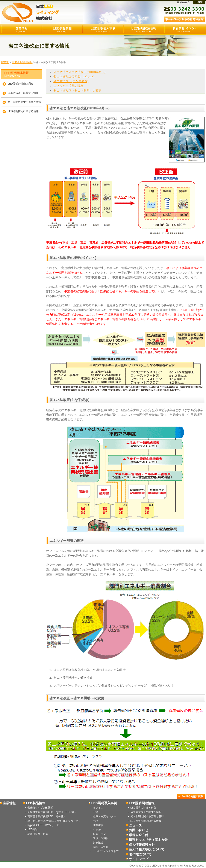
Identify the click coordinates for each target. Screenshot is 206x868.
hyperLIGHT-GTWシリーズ (43, 825)
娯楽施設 (98, 843)
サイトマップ (139, 859)
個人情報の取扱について (147, 849)
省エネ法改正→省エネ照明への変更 (77, 91)
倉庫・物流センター (105, 816)
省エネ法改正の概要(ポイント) (74, 77)
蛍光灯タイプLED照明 (40, 808)
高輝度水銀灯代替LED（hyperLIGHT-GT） (52, 812)
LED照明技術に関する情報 (23, 111)
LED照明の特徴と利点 (21, 84)
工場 (95, 812)
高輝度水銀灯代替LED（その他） (47, 816)
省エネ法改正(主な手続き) (71, 81)
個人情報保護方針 (142, 845)
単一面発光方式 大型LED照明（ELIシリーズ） (54, 821)
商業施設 (98, 825)
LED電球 (33, 829)
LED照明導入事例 (104, 803)
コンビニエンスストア (106, 851)
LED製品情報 (36, 803)
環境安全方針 (139, 835)
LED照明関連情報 (22, 62)
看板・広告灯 (101, 847)
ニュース (135, 825)
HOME (5, 62)
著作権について (140, 854)
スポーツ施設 (101, 838)
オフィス (98, 808)
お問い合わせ (139, 830)
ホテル (97, 829)
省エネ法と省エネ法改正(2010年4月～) (80, 72)
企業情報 (9, 803)
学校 (95, 821)
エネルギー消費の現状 (68, 86)
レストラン (99, 834)
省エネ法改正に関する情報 (23, 93)
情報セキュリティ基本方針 (148, 840)
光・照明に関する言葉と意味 (24, 102)
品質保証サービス (38, 834)
